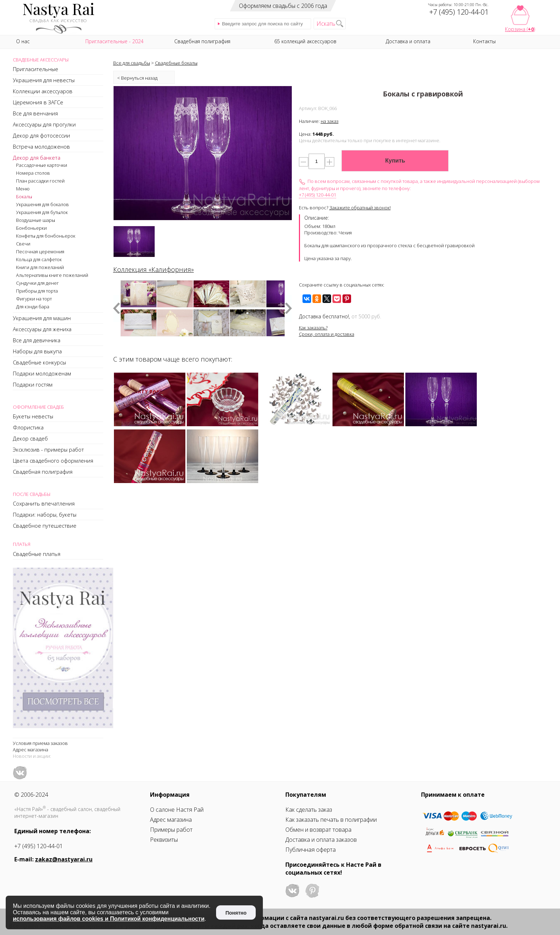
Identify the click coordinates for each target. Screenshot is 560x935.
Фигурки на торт (34, 299)
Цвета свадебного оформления (53, 461)
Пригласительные (36, 69)
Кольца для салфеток (39, 259)
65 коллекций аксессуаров (305, 41)
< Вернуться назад (137, 78)
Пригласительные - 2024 (114, 41)
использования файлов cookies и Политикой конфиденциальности (109, 919)
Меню (23, 189)
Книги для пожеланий (40, 267)
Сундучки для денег (37, 283)
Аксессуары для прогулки (44, 124)
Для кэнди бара (33, 307)
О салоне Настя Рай (177, 810)
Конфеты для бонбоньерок (46, 236)
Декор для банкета (37, 158)
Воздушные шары (36, 220)
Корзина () (520, 29)
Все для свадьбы (132, 63)
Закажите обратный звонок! (360, 208)
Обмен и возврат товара (318, 830)
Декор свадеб (30, 438)
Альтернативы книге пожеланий (52, 275)
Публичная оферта (311, 850)
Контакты (484, 41)
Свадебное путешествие (45, 526)
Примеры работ (171, 830)
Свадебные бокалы (176, 63)
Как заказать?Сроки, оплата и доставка (327, 331)
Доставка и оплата (408, 41)
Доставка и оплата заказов (321, 840)
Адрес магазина (31, 750)
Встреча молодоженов (41, 146)
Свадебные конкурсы (39, 362)
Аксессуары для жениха (42, 329)
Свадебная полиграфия (43, 472)
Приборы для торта (37, 291)
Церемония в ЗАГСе (38, 102)
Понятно (236, 913)
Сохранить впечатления (44, 503)
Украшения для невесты (44, 80)
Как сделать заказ (309, 810)
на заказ (330, 121)
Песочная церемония (40, 252)
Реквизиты (164, 840)
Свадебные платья (37, 554)
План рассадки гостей (40, 181)
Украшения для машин (42, 318)
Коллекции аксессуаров (43, 91)
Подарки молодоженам (42, 373)
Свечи (23, 244)
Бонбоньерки (31, 228)
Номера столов (33, 173)
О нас (23, 41)
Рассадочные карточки (42, 165)
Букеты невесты (33, 416)
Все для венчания (35, 113)
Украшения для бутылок (42, 212)
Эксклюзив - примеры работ (48, 449)
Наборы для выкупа (37, 351)
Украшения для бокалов (42, 204)
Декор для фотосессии (41, 135)
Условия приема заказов (40, 743)
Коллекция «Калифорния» (154, 269)
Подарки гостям (33, 384)
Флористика (28, 427)
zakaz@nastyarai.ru (64, 859)
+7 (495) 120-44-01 (317, 195)
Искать (326, 24)
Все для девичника (37, 340)
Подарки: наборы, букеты (45, 514)
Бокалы (24, 197)
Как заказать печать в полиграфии (331, 820)
